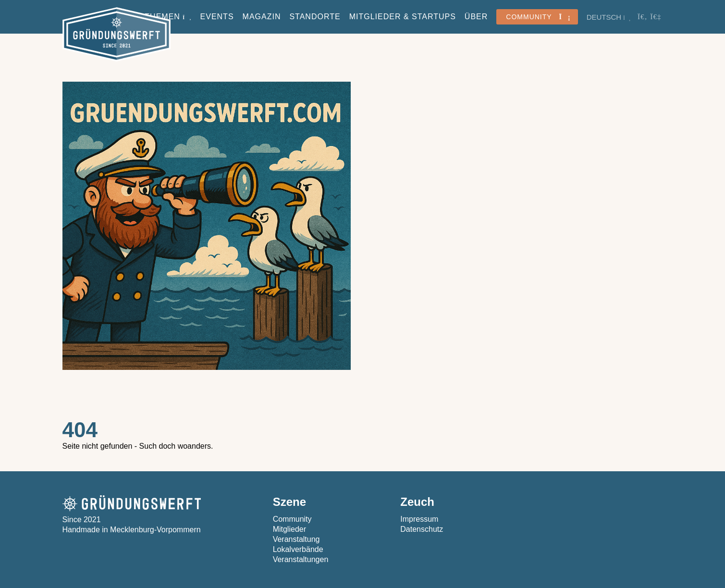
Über (476, 17)
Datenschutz (422, 529)
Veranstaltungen (301, 559)
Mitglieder (289, 529)
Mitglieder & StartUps (403, 17)
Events (217, 17)
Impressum (419, 519)
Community (292, 519)
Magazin (262, 17)
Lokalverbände (298, 549)
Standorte (315, 17)
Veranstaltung (296, 539)
